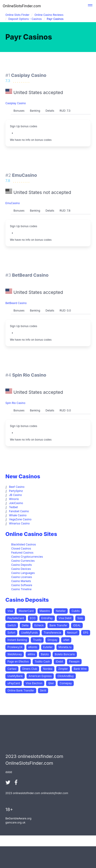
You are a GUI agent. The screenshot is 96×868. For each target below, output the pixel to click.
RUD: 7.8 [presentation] (65, 211)
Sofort (11, 633)
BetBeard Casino (16, 303)
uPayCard (14, 683)
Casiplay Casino (16, 103)
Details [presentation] (50, 111)
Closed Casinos (21, 548)
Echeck (39, 625)
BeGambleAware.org (18, 818)
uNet (66, 640)
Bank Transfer (58, 625)
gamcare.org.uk (15, 822)
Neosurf (72, 633)
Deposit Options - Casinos (25, 19)
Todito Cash (42, 662)
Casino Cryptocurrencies (27, 557)
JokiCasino (16, 503)
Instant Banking (17, 640)
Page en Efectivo (18, 662)
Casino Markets (21, 581)
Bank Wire (80, 669)
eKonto (33, 647)
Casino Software (22, 585)
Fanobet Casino (19, 511)
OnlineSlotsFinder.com (22, 6)
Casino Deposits (22, 565)
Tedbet (13, 507)
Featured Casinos (22, 553)
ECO (33, 618)
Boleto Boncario (65, 654)
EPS (86, 633)
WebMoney (15, 654)
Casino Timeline (21, 589)
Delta (25, 625)
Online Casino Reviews (49, 15)
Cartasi (12, 669)
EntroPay (47, 618)
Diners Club (30, 669)
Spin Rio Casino (15, 403)
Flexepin (74, 662)
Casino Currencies (23, 561)
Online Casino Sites (31, 534)
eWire (31, 654)
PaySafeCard (16, 618)
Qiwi (51, 683)
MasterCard (26, 611)
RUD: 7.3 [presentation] (65, 111)
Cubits (76, 611)
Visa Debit (65, 618)
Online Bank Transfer (21, 690)
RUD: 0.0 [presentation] (65, 310)
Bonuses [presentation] (19, 111)
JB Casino (15, 495)
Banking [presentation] (35, 111)
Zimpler (63, 669)
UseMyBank (15, 676)
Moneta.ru (65, 647)
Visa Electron (34, 683)
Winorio (14, 499)
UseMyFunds (30, 633)
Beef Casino (17, 487)
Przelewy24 (15, 647)
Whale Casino (18, 515)
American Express (40, 676)
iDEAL (77, 625)
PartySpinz (16, 491)
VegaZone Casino (20, 519)
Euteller (48, 647)
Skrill (43, 690)
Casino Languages (23, 573)
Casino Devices (21, 569)
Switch (12, 625)
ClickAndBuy (66, 676)
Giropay (52, 640)
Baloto (45, 654)
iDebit (59, 662)
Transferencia (52, 633)
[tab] (19, 111)
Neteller (61, 611)
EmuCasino (13, 203)
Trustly (37, 640)
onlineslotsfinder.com (55, 793)
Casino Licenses (22, 577)
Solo (80, 618)
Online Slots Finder (17, 15)
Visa (10, 611)
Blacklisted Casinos (24, 544)
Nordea (48, 669)
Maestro (45, 611)
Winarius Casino (19, 523)
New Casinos (23, 476)
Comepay (66, 683)
